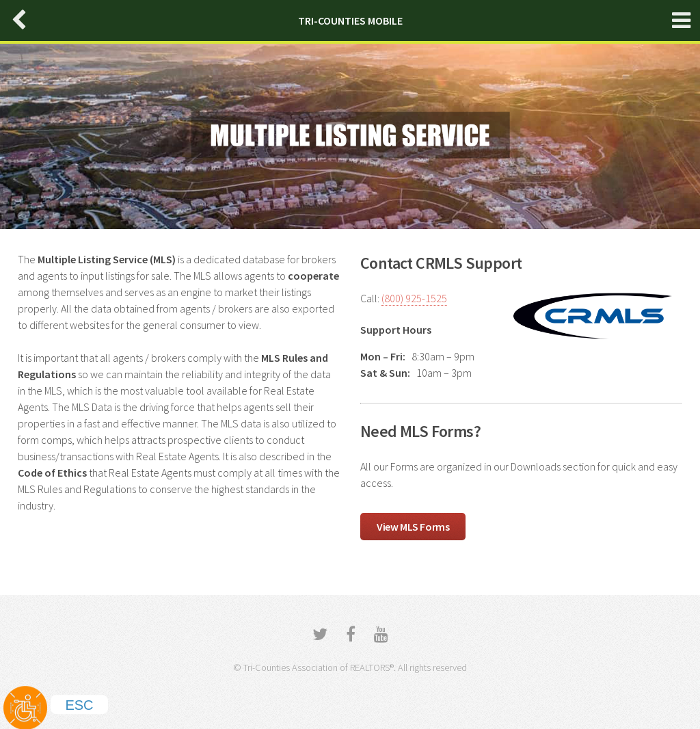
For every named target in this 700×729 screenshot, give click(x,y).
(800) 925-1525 (414, 298)
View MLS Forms (413, 527)
